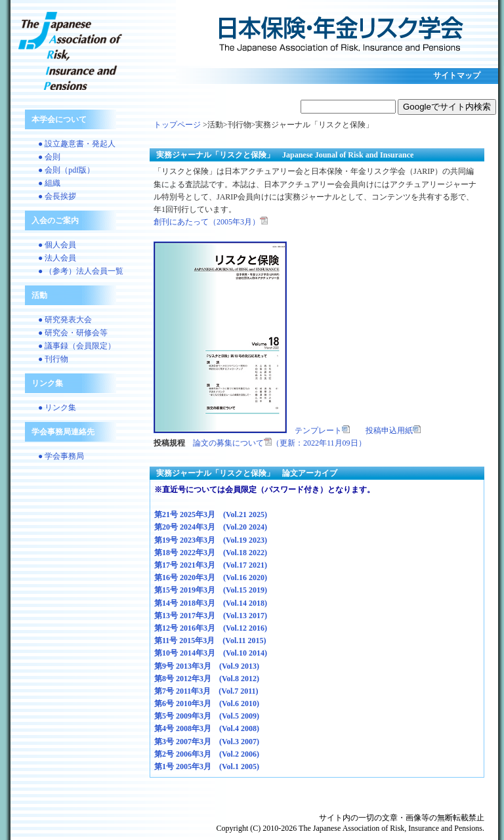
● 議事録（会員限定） (77, 346)
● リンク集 (57, 408)
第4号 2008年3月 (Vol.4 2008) (207, 728)
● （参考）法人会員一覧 (81, 271)
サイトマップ (457, 75)
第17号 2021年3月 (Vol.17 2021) (211, 565)
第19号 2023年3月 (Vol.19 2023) (211, 540)
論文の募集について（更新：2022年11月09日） (280, 443)
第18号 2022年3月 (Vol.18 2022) (211, 553)
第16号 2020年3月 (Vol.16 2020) (211, 577)
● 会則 (49, 157)
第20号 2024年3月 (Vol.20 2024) (211, 527)
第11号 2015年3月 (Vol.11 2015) (210, 640)
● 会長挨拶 (57, 196)
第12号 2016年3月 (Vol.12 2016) (211, 628)
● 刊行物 (53, 359)
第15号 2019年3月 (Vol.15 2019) (211, 590)
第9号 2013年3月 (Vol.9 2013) (207, 666)
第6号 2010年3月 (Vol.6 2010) (207, 703)
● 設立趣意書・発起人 (77, 144)
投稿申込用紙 (393, 430)
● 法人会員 (57, 258)
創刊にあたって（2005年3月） (211, 222)
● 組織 (49, 183)
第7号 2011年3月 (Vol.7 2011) (206, 691)
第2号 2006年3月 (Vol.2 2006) (207, 754)
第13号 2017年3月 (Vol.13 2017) (211, 616)
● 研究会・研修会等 (73, 333)
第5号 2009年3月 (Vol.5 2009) (207, 716)
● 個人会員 (57, 245)
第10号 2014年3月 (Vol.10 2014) (211, 653)
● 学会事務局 (61, 456)
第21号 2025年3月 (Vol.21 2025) (211, 514)
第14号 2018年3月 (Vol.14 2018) (211, 603)
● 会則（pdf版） (66, 170)
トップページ (177, 125)
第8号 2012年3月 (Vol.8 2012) (207, 679)
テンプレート (322, 430)
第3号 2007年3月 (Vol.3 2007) (207, 742)
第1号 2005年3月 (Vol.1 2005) (207, 766)
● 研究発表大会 (65, 320)
